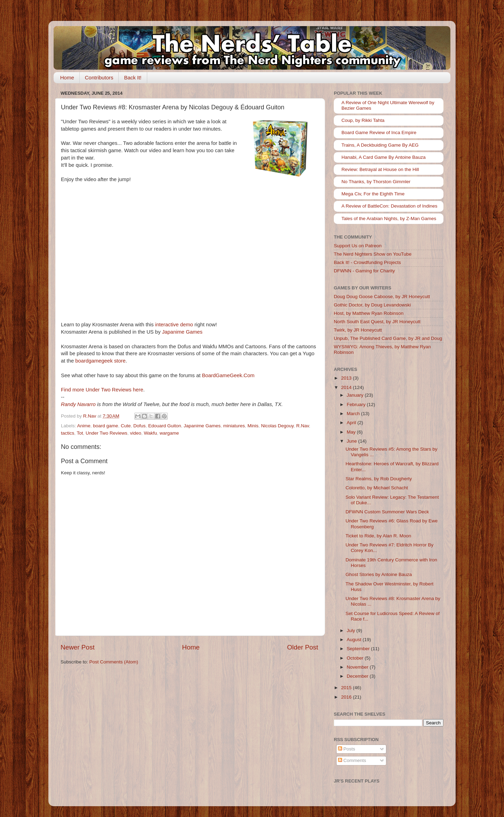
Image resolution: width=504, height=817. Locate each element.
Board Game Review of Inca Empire (379, 133)
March (354, 414)
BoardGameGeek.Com (228, 375)
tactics (68, 433)
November (358, 667)
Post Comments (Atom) (114, 662)
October (356, 658)
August (355, 640)
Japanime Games (182, 332)
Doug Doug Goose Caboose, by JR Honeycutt (382, 297)
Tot (80, 433)
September (359, 649)
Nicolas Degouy (277, 426)
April (352, 423)
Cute (126, 426)
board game (105, 426)
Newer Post (78, 647)
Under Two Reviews (107, 433)
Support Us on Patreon (358, 246)
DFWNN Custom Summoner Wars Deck (387, 512)
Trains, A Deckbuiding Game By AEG (380, 145)
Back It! (133, 77)
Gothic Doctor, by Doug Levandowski (372, 305)
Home (67, 77)
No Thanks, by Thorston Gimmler (376, 182)
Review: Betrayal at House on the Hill (380, 169)
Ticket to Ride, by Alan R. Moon (379, 536)
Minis (253, 426)
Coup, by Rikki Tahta (363, 120)
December (358, 676)
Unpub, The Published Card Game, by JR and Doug (388, 338)
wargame (169, 433)
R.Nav (303, 426)
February (357, 404)
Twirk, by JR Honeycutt (358, 330)
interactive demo (174, 325)
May (352, 432)
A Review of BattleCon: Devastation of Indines (389, 206)
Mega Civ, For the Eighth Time (373, 194)
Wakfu (150, 433)
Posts (347, 749)
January (356, 395)
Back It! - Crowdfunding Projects (367, 262)
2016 (347, 697)
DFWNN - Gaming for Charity (364, 271)
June (352, 441)
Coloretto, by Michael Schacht (377, 488)
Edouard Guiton (165, 426)
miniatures (234, 426)
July (352, 631)
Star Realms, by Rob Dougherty (379, 479)
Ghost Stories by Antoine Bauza (379, 574)
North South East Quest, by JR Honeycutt (377, 322)
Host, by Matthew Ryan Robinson (369, 313)
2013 (347, 378)
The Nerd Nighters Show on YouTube (373, 254)
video (135, 433)
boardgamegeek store (100, 361)
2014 (347, 387)
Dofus (139, 426)
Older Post (303, 647)
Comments (352, 760)
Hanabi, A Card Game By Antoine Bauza (384, 157)
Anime (84, 426)
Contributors (99, 77)
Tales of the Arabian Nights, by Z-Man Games (389, 219)
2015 (347, 688)
